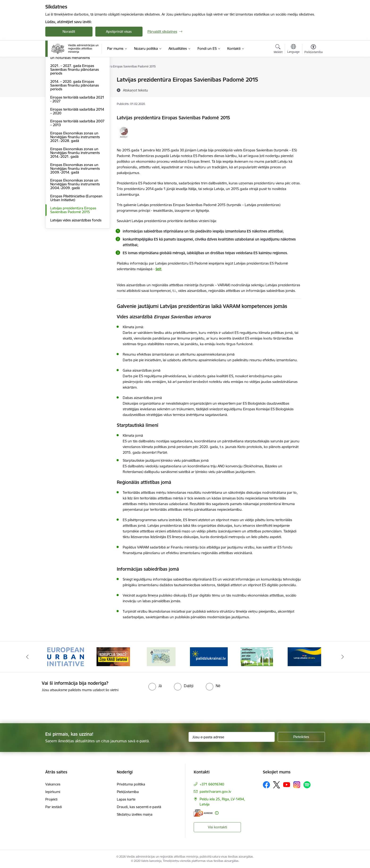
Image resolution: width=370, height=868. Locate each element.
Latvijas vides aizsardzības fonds (76, 271)
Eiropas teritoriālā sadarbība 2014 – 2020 (77, 162)
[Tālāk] (343, 657)
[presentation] (39, 706)
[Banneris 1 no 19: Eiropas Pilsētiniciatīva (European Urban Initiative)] (66, 656)
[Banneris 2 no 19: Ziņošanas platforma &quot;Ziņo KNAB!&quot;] (113, 656)
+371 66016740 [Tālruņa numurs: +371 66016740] (212, 784)
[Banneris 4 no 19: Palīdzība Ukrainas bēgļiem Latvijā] (209, 656)
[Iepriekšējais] (27, 657)
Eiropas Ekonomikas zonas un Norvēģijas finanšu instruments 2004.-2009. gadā (75, 235)
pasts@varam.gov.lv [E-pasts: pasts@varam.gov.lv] (215, 791)
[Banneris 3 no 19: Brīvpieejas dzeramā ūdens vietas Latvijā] (161, 656)
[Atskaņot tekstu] (135, 90)
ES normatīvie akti (64, 88)
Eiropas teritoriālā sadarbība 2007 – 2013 (77, 174)
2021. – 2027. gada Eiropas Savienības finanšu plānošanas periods (75, 120)
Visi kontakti (217, 827)
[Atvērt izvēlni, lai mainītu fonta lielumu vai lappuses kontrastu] (313, 50)
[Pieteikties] (301, 737)
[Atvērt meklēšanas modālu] (278, 50)
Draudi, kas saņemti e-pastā (139, 807)
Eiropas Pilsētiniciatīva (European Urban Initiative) (76, 249)
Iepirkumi (53, 792)
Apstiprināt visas (119, 31)
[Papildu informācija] (217, 813)
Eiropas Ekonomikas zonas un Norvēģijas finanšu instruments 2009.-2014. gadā (75, 219)
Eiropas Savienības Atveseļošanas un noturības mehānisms (77, 106)
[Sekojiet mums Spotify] (307, 785)
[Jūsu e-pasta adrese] (232, 737)
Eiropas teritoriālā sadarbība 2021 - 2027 (77, 150)
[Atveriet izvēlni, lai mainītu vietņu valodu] (293, 49)
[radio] (155, 686)
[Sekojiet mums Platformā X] (277, 785)
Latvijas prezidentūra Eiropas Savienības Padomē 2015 (73, 261)
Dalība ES (58, 80)
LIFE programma (64, 96)
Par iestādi (54, 807)
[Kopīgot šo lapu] (313, 89)
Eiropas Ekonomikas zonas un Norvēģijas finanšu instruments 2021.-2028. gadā (75, 188)
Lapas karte (126, 799)
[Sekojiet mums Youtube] (287, 785)
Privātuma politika (131, 784)
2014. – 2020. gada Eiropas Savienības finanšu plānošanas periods (75, 136)
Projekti (51, 799)
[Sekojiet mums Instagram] (297, 785)
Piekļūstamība (128, 792)
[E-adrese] (203, 813)
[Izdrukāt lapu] (313, 78)
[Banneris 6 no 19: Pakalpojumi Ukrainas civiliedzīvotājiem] (304, 656)
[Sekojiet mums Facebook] (266, 785)
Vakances (53, 784)
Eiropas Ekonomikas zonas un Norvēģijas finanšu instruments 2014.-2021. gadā (75, 203)
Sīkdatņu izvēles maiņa (135, 814)
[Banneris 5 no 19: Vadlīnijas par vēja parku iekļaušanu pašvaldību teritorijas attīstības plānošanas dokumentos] (257, 656)
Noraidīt (69, 31)
